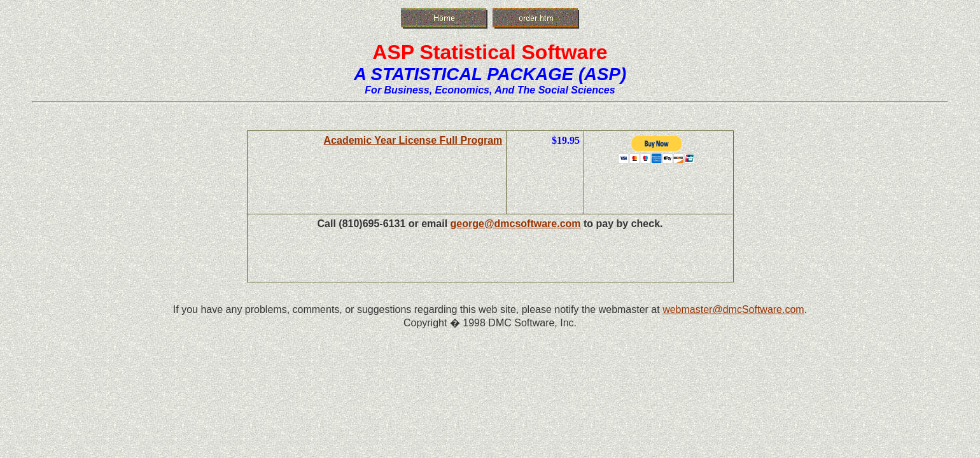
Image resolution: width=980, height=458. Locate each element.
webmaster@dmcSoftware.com (733, 309)
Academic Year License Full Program (413, 140)
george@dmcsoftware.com (516, 224)
